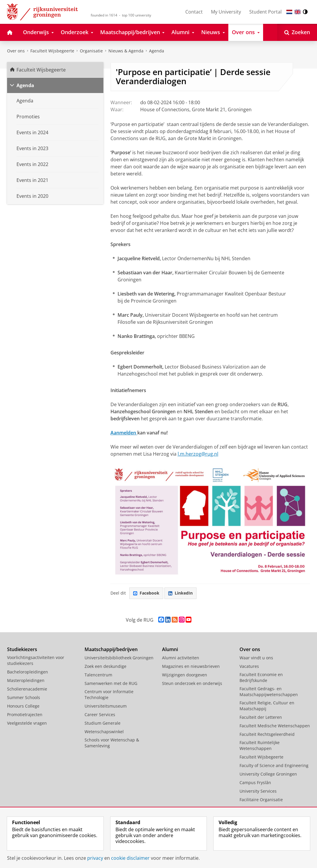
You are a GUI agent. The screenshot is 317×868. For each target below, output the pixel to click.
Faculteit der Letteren (261, 717)
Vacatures (249, 666)
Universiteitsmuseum (106, 706)
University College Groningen (268, 774)
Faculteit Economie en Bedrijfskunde (261, 677)
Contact (194, 12)
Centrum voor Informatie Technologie (109, 694)
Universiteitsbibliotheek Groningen (119, 658)
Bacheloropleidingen (28, 672)
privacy (95, 858)
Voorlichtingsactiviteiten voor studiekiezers (36, 660)
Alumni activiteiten (181, 658)
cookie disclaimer (130, 858)
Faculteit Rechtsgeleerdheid (267, 734)
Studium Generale (103, 723)
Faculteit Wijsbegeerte (52, 51)
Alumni (170, 649)
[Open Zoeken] (297, 32)
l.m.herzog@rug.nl (198, 454)
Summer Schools (24, 697)
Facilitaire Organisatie (261, 800)
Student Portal (265, 12)
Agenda (157, 51)
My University (226, 12)
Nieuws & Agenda (126, 51)
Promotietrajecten (25, 715)
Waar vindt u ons (256, 658)
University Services (258, 791)
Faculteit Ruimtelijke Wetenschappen (260, 745)
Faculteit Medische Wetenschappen (275, 726)
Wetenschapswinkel (104, 732)
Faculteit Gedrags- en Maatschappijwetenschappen (269, 692)
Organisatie (91, 51)
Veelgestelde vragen (27, 723)
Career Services (100, 715)
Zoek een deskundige (105, 666)
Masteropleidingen (26, 680)
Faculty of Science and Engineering (274, 765)
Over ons (16, 51)
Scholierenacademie (27, 689)
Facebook (146, 593)
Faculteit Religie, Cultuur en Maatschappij (267, 706)
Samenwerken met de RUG (111, 683)
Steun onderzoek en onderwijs (192, 683)
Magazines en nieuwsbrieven (191, 666)
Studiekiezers (22, 649)
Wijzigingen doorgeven (185, 675)
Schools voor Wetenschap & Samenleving (112, 743)
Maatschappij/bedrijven (111, 649)
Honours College (23, 706)
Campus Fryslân (255, 782)
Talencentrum (98, 675)
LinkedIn (180, 593)
